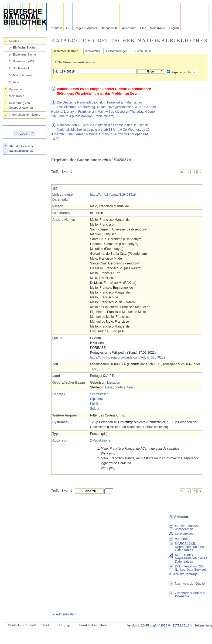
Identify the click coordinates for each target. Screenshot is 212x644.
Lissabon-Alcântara (119, 387)
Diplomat (96, 399)
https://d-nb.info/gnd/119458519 (113, 195)
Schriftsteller (99, 394)
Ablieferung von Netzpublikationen (21, 105)
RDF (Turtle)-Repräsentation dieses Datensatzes (191, 558)
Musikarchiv (92, 51)
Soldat (95, 409)
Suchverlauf (21, 68)
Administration (64, 614)
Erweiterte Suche (24, 54)
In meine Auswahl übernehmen (187, 528)
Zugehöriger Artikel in (190, 595)
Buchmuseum (143, 51)
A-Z (68, 28)
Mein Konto (158, 28)
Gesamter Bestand (65, 51)
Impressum (129, 28)
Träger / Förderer (86, 28)
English (174, 28)
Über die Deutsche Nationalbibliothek (21, 148)
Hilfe (143, 28)
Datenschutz (109, 28)
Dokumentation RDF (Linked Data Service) (190, 568)
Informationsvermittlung (25, 115)
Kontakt (57, 28)
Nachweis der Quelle (190, 584)
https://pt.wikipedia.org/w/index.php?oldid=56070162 (128, 357)
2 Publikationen (101, 440)
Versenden (182, 539)
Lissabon (114, 383)
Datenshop (16, 89)
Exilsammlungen (117, 51)
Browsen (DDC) (23, 61)
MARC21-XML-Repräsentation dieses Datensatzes (191, 547)
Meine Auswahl (23, 75)
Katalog (14, 41)
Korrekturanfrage (183, 574)
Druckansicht (184, 534)
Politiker (96, 404)
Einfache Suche (24, 47)
